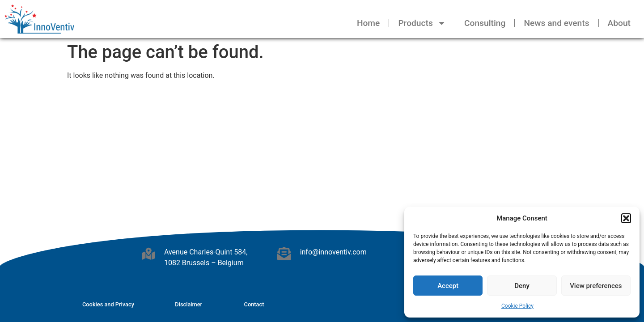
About (619, 23)
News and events (556, 23)
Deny (522, 286)
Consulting (485, 23)
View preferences (596, 286)
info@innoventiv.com (333, 252)
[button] (626, 218)
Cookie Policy (517, 306)
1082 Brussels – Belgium (204, 263)
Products (422, 23)
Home (369, 23)
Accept (448, 286)
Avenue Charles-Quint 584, (206, 252)
